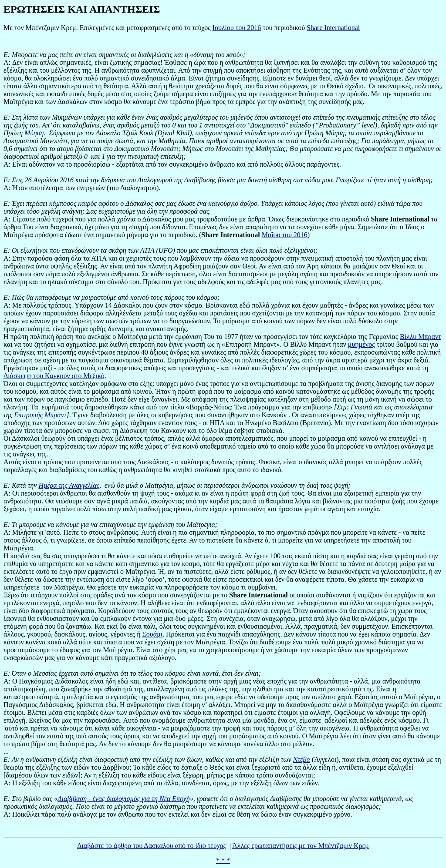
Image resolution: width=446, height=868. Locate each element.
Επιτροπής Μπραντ (40, 415)
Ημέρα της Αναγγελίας (69, 485)
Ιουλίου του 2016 (237, 28)
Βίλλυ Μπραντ (420, 337)
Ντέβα (302, 759)
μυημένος (362, 344)
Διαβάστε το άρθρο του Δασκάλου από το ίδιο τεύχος (152, 846)
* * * (223, 860)
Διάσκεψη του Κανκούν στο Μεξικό (54, 376)
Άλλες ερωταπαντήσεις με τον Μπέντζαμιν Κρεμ (301, 846)
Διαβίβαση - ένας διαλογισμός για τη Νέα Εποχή (123, 799)
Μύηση (34, 133)
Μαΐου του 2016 (285, 235)
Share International (333, 28)
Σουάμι (153, 634)
